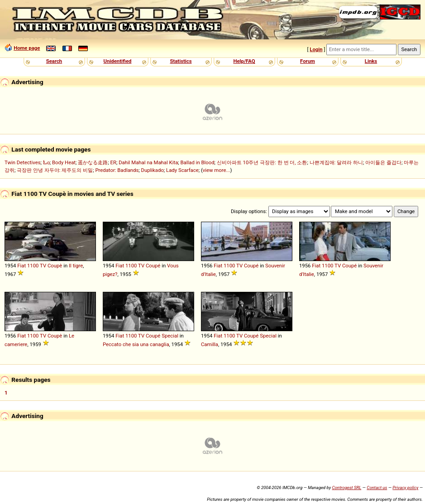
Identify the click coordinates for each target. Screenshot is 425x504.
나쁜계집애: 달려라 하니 (336, 162)
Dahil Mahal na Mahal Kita (148, 162)
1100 (33, 266)
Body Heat (64, 162)
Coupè (55, 266)
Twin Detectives (23, 162)
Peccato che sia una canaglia (136, 344)
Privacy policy (405, 487)
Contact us (377, 487)
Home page (27, 48)
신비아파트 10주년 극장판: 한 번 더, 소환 (262, 162)
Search (54, 61)
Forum (308, 61)
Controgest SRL (346, 487)
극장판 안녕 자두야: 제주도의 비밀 (55, 170)
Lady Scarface (182, 170)
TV (43, 266)
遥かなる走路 (93, 162)
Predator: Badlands (117, 170)
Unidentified (118, 61)
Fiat (21, 266)
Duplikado (153, 170)
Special (170, 336)
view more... (217, 170)
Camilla (210, 344)
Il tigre (76, 266)
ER (113, 162)
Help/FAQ (244, 61)
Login (316, 49)
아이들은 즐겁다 (383, 162)
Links (371, 61)
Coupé (153, 266)
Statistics (181, 61)
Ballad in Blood (198, 162)
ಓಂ (46, 162)
